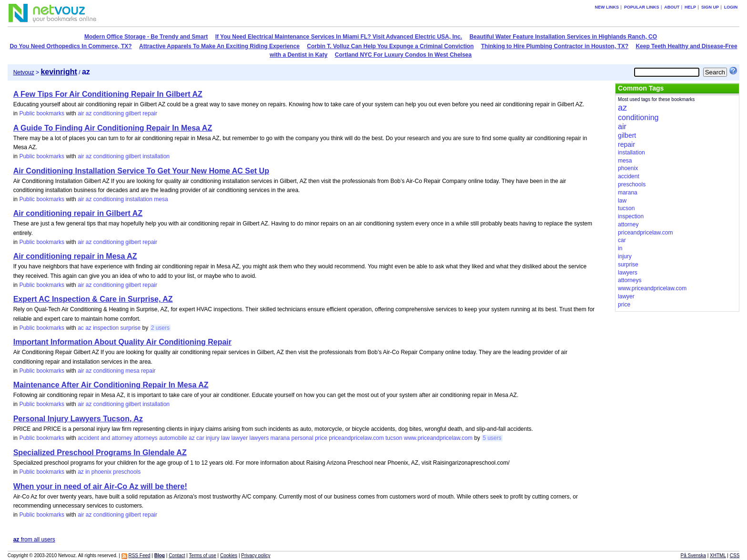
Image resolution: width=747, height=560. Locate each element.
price (321, 438)
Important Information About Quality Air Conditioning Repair (122, 342)
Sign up (710, 7)
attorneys (146, 438)
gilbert (133, 113)
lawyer (239, 438)
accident (88, 438)
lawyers (259, 438)
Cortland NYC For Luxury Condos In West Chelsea (403, 55)
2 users (160, 328)
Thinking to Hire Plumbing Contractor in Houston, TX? (555, 46)
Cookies (229, 555)
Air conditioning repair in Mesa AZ (75, 256)
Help (690, 7)
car (200, 438)
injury (213, 438)
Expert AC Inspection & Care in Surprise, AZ (93, 299)
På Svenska (693, 555)
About (672, 7)
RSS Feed (139, 555)
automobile (173, 438)
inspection (106, 328)
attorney (122, 438)
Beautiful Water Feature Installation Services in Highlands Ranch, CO (563, 37)
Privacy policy (256, 555)
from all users (34, 540)
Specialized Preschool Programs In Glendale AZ (100, 453)
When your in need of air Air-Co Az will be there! (100, 486)
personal (303, 438)
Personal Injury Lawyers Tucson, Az (78, 419)
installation (156, 156)
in (87, 472)
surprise (131, 328)
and (105, 438)
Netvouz (24, 72)
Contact (177, 555)
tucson (394, 438)
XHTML (718, 555)
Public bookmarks (42, 113)
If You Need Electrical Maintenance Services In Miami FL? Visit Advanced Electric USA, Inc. (339, 37)
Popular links (642, 7)
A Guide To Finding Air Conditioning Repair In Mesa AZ (113, 128)
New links (607, 7)
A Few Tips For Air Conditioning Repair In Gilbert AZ (108, 94)
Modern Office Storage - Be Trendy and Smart (146, 37)
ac (81, 328)
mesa (161, 199)
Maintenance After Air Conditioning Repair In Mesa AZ (111, 385)
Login (731, 7)
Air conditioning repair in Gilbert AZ (78, 213)
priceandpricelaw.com (356, 438)
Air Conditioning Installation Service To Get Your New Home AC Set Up (141, 171)
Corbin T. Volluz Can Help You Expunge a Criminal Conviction (390, 46)
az (89, 113)
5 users (492, 438)
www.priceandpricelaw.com (438, 438)
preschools (127, 472)
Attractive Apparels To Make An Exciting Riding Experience (219, 46)
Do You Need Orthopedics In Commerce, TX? (71, 46)
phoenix (101, 472)
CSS (735, 555)
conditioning (109, 113)
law (225, 438)
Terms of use (203, 555)
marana (280, 438)
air (81, 113)
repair (150, 113)
